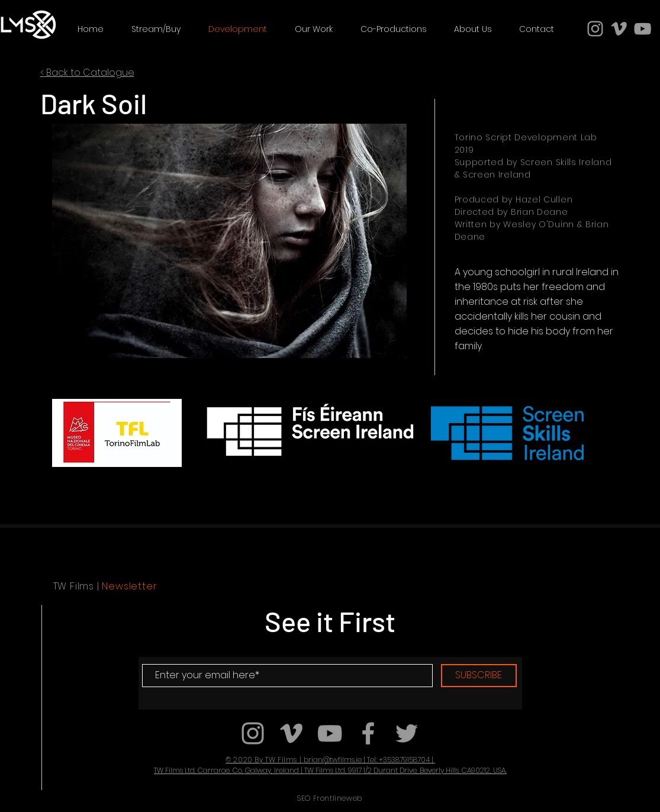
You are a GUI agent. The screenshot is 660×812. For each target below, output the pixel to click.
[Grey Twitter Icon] (407, 733)
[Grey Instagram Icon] (595, 29)
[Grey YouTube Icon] (643, 29)
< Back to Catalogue (87, 72)
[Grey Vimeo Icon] (619, 29)
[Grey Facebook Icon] (368, 733)
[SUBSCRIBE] (479, 676)
